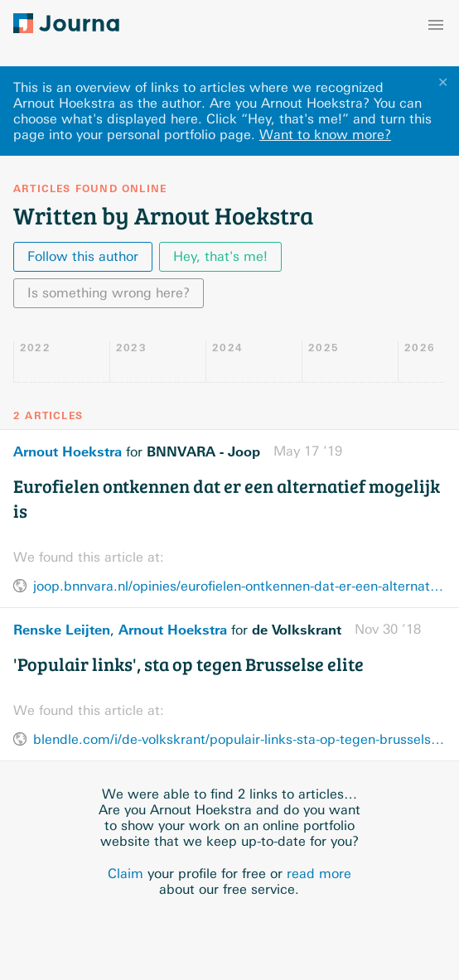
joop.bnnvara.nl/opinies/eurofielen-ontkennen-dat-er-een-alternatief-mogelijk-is (239, 586)
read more (319, 874)
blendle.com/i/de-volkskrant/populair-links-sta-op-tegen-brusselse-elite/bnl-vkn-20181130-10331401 (239, 739)
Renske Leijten (62, 630)
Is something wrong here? (109, 293)
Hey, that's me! (220, 256)
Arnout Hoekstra (68, 451)
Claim (126, 874)
